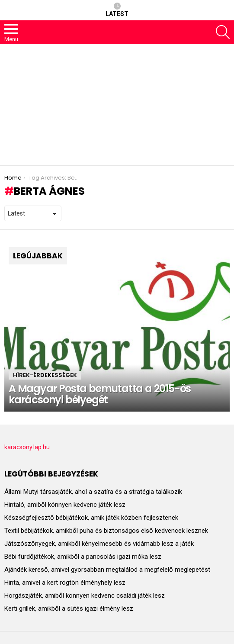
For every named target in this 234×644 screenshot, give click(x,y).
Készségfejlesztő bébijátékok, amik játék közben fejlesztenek (91, 518)
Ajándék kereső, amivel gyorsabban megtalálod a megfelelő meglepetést (107, 570)
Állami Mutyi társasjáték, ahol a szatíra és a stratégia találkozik (93, 492)
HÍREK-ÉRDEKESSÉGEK (45, 375)
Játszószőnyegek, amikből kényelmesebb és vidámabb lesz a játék (99, 544)
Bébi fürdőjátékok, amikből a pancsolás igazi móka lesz (83, 557)
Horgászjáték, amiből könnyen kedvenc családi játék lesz (85, 596)
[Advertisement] (117, 105)
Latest (117, 10)
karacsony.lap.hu (27, 447)
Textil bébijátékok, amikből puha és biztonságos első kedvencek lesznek (106, 531)
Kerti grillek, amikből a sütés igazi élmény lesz (69, 609)
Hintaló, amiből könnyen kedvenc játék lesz (65, 505)
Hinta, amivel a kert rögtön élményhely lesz (65, 583)
